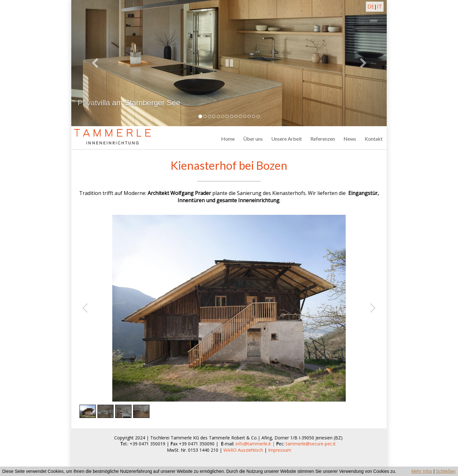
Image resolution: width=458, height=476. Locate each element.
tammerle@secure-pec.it (311, 444)
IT (379, 7)
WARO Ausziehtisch (243, 450)
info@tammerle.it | (256, 444)
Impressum (280, 450)
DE (371, 7)
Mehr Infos (422, 471)
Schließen (446, 471)
